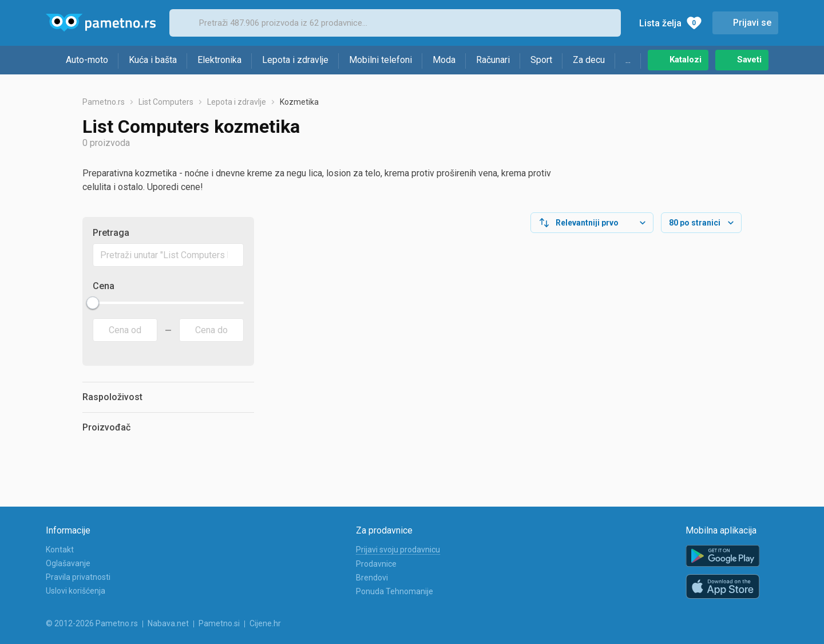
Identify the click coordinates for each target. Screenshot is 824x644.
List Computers (166, 102)
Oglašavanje (68, 563)
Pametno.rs (104, 102)
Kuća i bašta (153, 60)
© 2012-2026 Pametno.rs (92, 623)
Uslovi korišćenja (76, 591)
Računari (493, 60)
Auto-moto (87, 60)
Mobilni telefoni (381, 60)
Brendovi (372, 578)
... (628, 60)
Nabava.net (168, 623)
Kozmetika (299, 102)
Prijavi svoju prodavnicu (398, 550)
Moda (444, 60)
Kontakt (60, 550)
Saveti (749, 60)
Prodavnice (376, 564)
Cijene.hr (265, 623)
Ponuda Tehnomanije (395, 591)
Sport (541, 60)
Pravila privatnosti (78, 577)
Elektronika (219, 60)
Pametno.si (219, 623)
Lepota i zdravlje (295, 60)
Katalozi (686, 60)
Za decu (589, 60)
